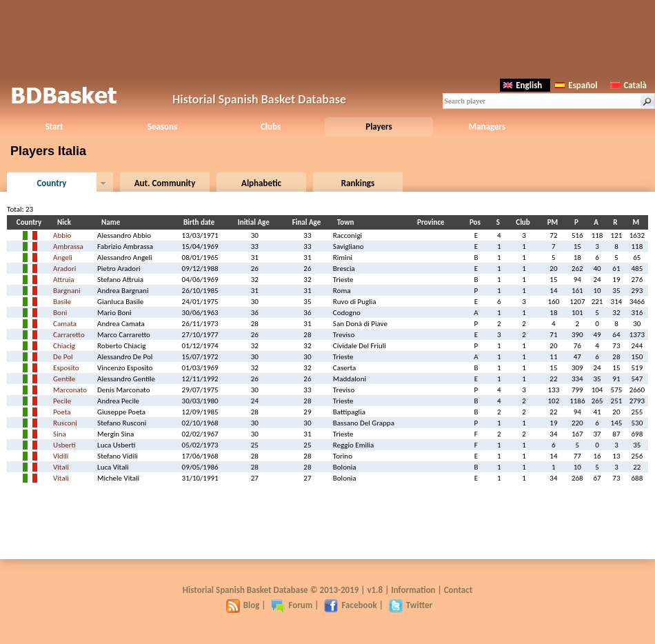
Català (628, 85)
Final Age (309, 222)
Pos (477, 222)
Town (347, 222)
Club (525, 222)
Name (113, 222)
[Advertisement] (327, 38)
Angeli (63, 258)
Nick (66, 222)
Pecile (62, 401)
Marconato (70, 390)
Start (54, 127)
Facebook (350, 605)
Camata (65, 324)
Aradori (64, 269)
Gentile (64, 379)
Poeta (62, 412)
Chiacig (64, 346)
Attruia (63, 280)
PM (555, 222)
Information (413, 590)
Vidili (61, 456)
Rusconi (65, 423)
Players (379, 127)
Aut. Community (165, 183)
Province (433, 222)
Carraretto (69, 335)
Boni (60, 313)
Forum (292, 605)
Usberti (64, 445)
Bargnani (67, 291)
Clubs (271, 127)
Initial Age (256, 222)
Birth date (201, 222)
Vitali (61, 467)
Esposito (66, 368)
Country (51, 183)
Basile (62, 302)
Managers (487, 127)
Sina (60, 434)
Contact (458, 590)
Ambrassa (68, 246)
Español (576, 85)
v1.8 (375, 590)
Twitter (411, 605)
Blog (243, 605)
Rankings (358, 183)
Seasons (162, 127)
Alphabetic (261, 183)
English (523, 85)
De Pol (63, 357)
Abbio (62, 235)
